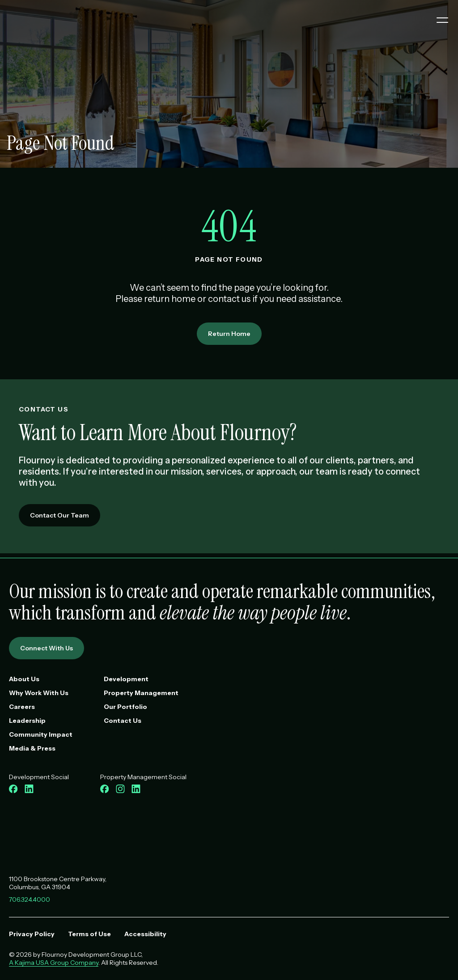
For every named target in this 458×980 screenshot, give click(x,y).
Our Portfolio (125, 707)
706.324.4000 (30, 899)
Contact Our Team (59, 515)
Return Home (229, 334)
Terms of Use (89, 934)
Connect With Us (47, 648)
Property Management (141, 693)
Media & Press (32, 748)
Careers (22, 707)
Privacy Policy (32, 934)
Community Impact (41, 734)
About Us (24, 679)
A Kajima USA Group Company (54, 963)
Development (126, 679)
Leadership (27, 721)
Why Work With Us (39, 693)
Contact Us (123, 721)
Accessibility (145, 934)
